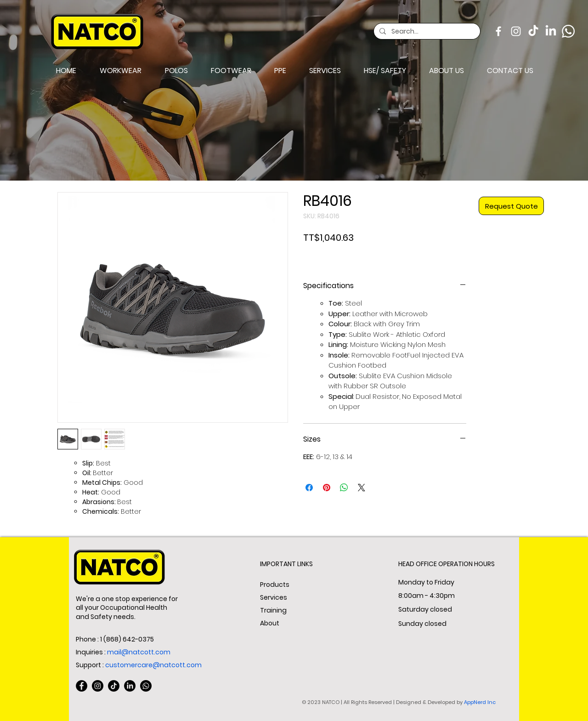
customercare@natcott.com (153, 665)
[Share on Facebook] (309, 488)
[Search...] (426, 32)
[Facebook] (498, 31)
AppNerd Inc (480, 702)
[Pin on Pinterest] (327, 488)
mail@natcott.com (139, 652)
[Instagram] (516, 31)
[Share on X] (362, 488)
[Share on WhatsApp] (344, 488)
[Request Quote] (511, 206)
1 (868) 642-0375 (127, 639)
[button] (176, 71)
